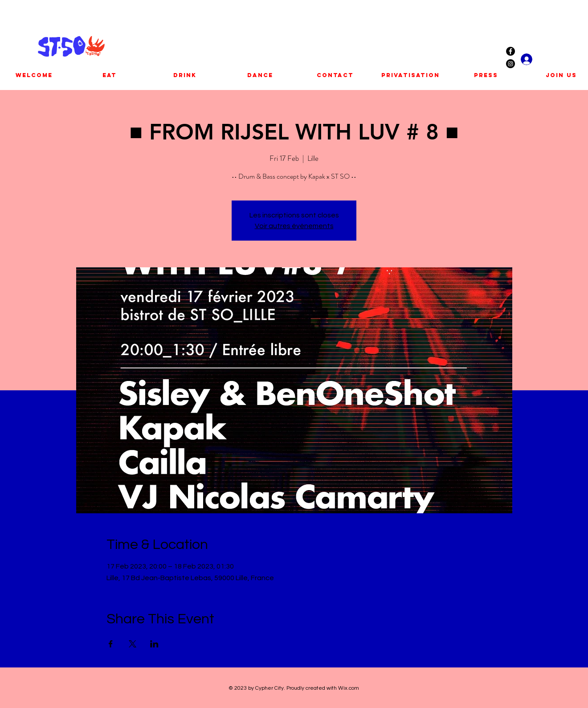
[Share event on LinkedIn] (154, 644)
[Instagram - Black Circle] (510, 64)
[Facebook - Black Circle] (510, 51)
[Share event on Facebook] (111, 644)
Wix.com (349, 688)
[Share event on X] (133, 644)
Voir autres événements (294, 226)
